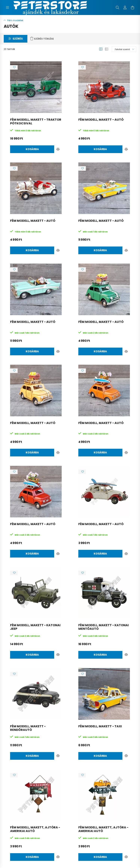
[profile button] (125, 8)
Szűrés (18, 39)
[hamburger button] (7, 8)
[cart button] (133, 8)
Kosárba (32, 149)
